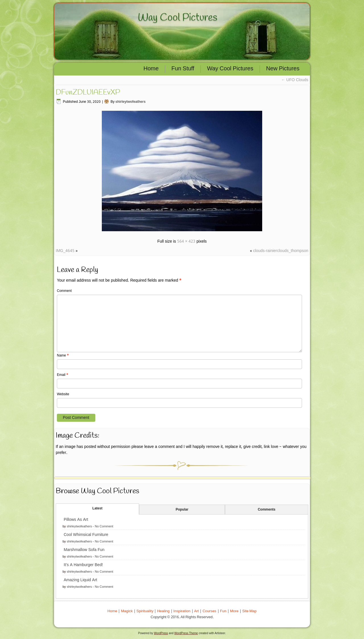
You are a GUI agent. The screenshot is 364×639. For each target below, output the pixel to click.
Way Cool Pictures (178, 18)
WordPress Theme (186, 633)
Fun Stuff (183, 69)
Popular (182, 510)
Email (63, 375)
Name (63, 356)
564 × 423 (186, 241)
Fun (223, 611)
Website (63, 394)
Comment (64, 291)
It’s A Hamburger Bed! (83, 565)
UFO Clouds (295, 80)
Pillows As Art (76, 520)
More (234, 611)
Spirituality (145, 611)
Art (197, 611)
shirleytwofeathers (131, 102)
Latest (97, 509)
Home (151, 69)
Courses (209, 611)
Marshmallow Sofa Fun (84, 550)
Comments (266, 510)
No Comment (104, 527)
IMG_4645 (65, 251)
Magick (127, 611)
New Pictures (283, 69)
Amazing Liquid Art (80, 580)
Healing (163, 611)
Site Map (250, 611)
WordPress (161, 633)
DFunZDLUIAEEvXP (88, 93)
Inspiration (182, 611)
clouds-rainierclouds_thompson (281, 251)
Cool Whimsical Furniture (86, 535)
